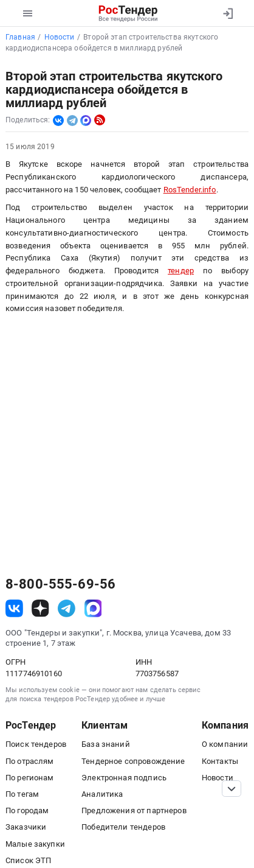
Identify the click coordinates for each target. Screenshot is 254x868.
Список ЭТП (28, 860)
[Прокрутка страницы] (232, 789)
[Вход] (228, 13)
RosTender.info (190, 190)
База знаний (106, 744)
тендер (181, 271)
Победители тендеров (123, 827)
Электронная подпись (124, 778)
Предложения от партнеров (134, 810)
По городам (27, 810)
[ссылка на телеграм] (67, 608)
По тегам (22, 794)
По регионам (30, 778)
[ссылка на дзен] (40, 608)
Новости (218, 778)
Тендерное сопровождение (133, 761)
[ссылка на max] (93, 608)
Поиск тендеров (36, 744)
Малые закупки (35, 844)
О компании (225, 744)
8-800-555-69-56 (60, 584)
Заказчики (26, 827)
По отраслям (30, 761)
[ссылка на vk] (14, 608)
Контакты (220, 761)
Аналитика (102, 794)
